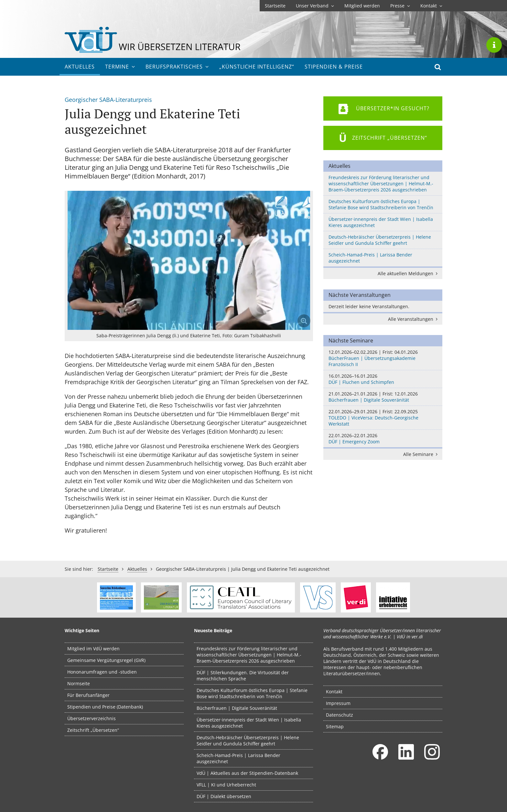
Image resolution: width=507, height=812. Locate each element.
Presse (400, 6)
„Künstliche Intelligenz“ (257, 67)
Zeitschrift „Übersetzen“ (93, 730)
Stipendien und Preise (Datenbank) (105, 707)
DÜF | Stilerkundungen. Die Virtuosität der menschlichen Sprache (243, 676)
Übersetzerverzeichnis (92, 718)
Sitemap (335, 726)
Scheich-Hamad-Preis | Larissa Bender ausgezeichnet (370, 258)
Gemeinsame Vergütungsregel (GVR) (106, 660)
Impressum (338, 703)
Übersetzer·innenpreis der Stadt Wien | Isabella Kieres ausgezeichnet (381, 222)
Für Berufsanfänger (88, 695)
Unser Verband (315, 6)
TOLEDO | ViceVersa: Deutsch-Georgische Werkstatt (383, 418)
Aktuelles (80, 67)
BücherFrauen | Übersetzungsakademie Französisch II (383, 358)
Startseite (275, 6)
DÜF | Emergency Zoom (383, 438)
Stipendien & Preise (334, 67)
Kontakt (431, 6)
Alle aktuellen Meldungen (409, 273)
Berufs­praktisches (177, 67)
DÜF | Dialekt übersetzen (224, 796)
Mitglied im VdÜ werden (93, 649)
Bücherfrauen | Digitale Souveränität (383, 397)
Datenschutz (340, 715)
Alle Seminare (421, 454)
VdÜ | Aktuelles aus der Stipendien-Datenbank (247, 773)
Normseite (79, 683)
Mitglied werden (362, 6)
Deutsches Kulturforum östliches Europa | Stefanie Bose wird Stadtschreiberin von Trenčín (381, 204)
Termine (120, 67)
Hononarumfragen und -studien (102, 672)
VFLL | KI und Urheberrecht (226, 785)
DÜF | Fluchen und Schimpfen (383, 379)
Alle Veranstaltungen (414, 319)
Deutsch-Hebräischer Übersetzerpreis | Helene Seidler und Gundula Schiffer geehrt (380, 240)
